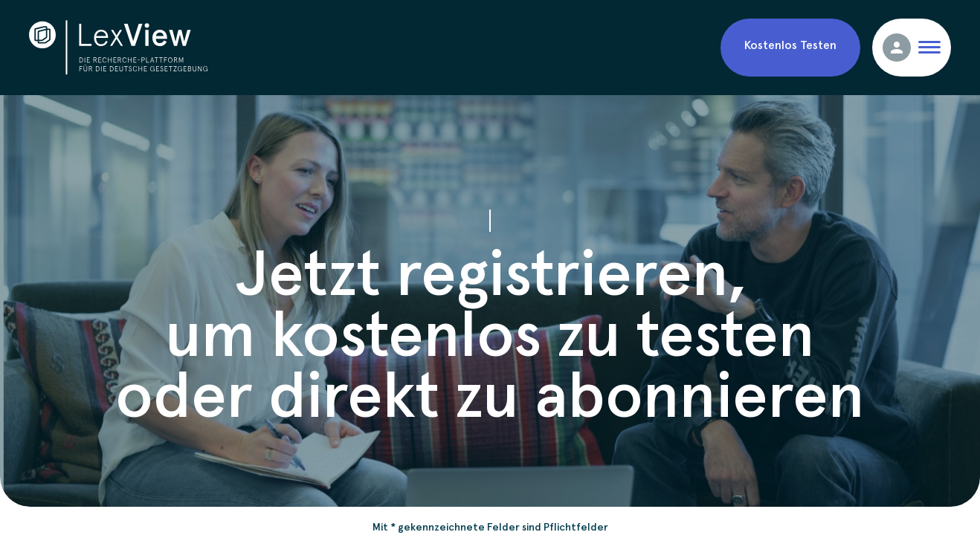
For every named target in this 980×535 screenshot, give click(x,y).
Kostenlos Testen (790, 44)
